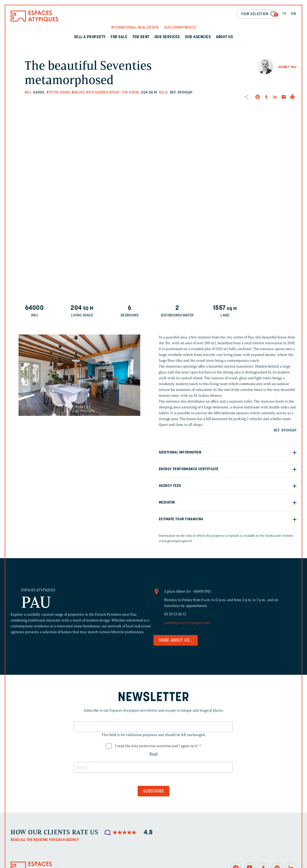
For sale (119, 37)
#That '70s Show (124, 93)
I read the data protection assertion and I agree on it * (158, 746)
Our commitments (180, 28)
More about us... (176, 641)
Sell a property (90, 37)
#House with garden (90, 93)
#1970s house (58, 93)
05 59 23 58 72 (175, 614)
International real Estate (135, 28)
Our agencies (198, 37)
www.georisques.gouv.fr (175, 541)
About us (225, 37)
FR (285, 14)
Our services (167, 37)
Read (154, 754)
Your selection (259, 14)
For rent (141, 37)
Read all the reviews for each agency (45, 840)
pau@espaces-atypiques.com (187, 623)
